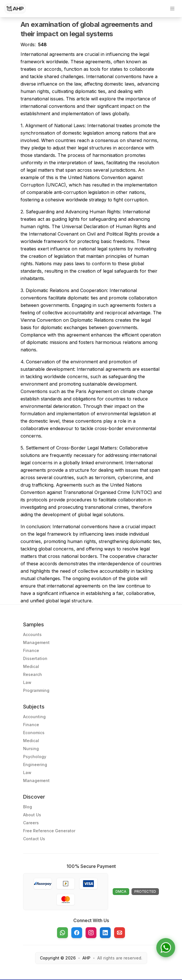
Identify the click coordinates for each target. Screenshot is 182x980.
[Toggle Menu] (172, 9)
